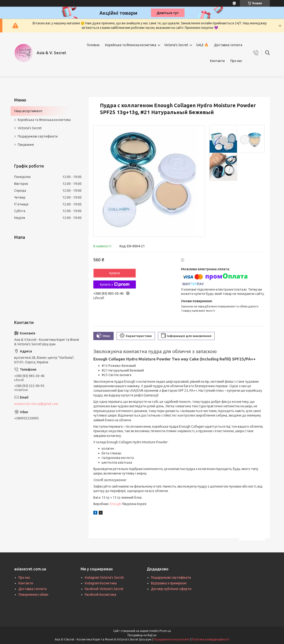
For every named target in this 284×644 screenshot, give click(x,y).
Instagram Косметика (101, 583)
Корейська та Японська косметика (44, 120)
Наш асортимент (28, 111)
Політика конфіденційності (211, 639)
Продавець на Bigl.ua (142, 635)
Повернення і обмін (33, 595)
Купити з (114, 284)
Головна (93, 45)
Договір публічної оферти (171, 589)
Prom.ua (165, 631)
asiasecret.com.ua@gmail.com (36, 404)
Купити (115, 273)
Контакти (217, 61)
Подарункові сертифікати (38, 136)
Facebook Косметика (101, 595)
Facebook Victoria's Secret (104, 589)
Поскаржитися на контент (172, 639)
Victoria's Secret (176, 45)
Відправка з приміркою (169, 583)
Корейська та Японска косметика (131, 45)
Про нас (236, 61)
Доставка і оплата (228, 45)
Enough (116, 504)
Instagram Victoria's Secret (104, 577)
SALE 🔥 (202, 45)
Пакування (26, 145)
